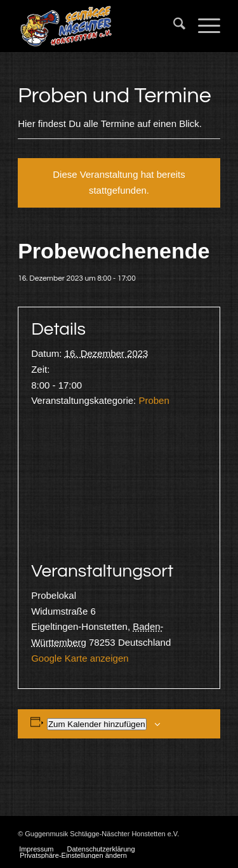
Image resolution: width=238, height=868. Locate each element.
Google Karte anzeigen (80, 658)
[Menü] (203, 26)
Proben (154, 400)
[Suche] (173, 26)
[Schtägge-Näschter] (99, 26)
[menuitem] (173, 26)
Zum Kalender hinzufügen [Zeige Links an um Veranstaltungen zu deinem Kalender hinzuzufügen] (97, 724)
